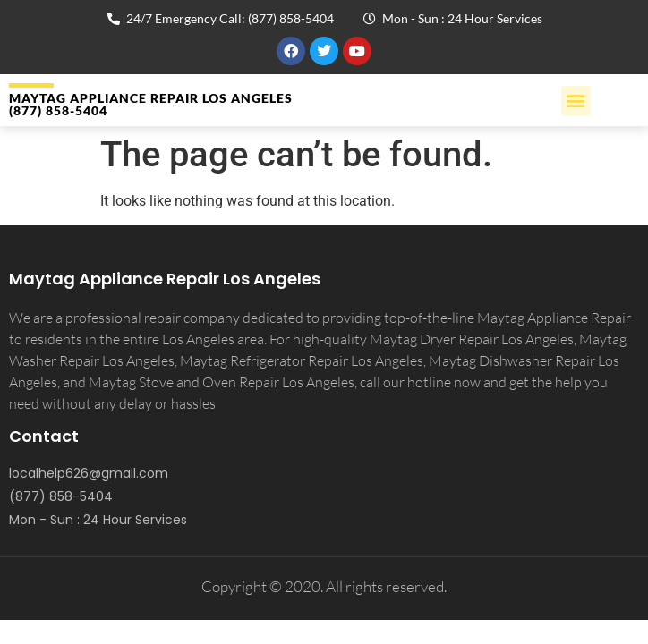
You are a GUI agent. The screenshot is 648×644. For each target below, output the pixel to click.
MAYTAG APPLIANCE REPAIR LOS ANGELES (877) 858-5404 (151, 104)
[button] (576, 101)
